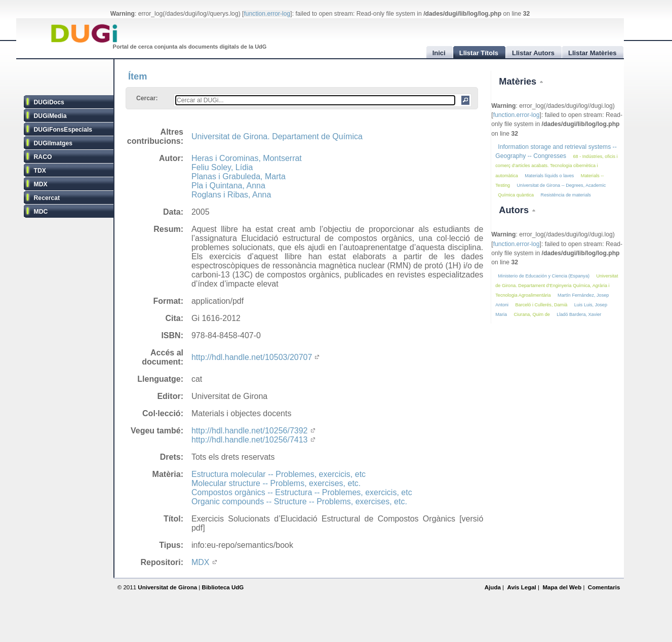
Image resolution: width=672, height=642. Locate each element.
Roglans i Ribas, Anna (231, 195)
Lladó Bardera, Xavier (579, 314)
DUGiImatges (53, 143)
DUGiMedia (50, 116)
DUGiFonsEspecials (63, 130)
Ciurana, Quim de (531, 314)
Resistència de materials (566, 195)
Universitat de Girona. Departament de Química (277, 136)
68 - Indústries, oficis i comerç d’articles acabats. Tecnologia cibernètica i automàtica (556, 166)
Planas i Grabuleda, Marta (239, 176)
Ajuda (493, 587)
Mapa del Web (562, 587)
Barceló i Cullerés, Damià (542, 305)
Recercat (47, 198)
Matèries (519, 81)
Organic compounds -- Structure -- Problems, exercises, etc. (299, 501)
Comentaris (604, 587)
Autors (515, 210)
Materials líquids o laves (549, 176)
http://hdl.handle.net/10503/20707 (255, 357)
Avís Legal (521, 587)
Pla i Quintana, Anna (228, 186)
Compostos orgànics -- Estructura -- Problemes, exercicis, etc (302, 492)
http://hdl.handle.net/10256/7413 (253, 440)
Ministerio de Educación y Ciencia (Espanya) (544, 276)
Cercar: (147, 98)
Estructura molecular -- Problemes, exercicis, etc (279, 474)
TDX (40, 171)
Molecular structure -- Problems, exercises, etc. (276, 483)
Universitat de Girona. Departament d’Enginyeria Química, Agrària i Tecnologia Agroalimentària (557, 285)
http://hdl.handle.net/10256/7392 (253, 431)
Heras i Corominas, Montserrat (247, 158)
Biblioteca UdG (223, 587)
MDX (41, 184)
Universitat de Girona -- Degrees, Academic (562, 185)
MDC (41, 212)
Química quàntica (516, 195)
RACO (43, 157)
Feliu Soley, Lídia (222, 167)
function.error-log (267, 14)
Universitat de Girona (167, 587)
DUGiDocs (49, 102)
